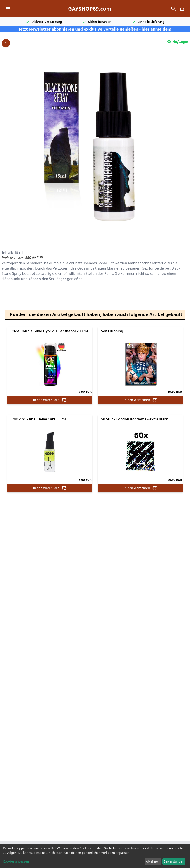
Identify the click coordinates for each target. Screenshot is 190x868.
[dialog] (95, 856)
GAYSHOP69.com (90, 9)
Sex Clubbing (112, 331)
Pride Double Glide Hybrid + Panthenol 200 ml (49, 331)
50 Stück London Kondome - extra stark (135, 419)
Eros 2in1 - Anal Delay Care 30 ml (38, 419)
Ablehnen (153, 861)
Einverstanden (174, 861)
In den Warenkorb (50, 400)
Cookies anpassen (16, 861)
